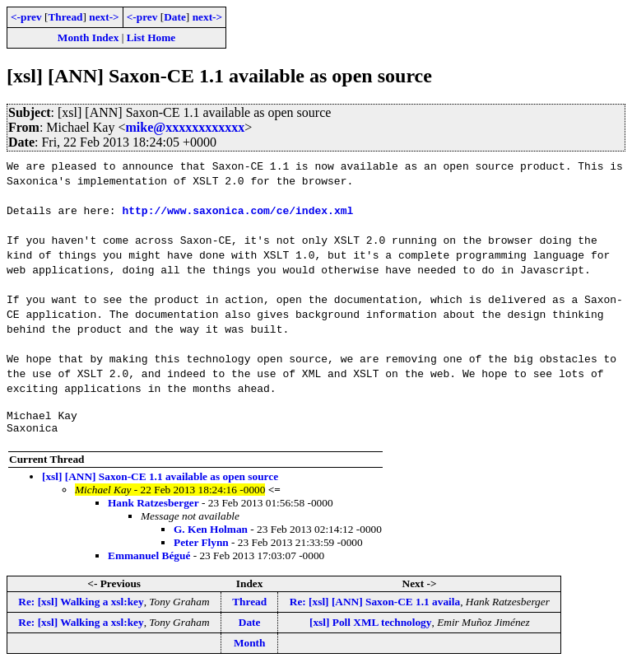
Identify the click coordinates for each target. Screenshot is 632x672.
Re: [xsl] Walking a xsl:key (81, 607)
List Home (151, 37)
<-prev (26, 17)
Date (175, 17)
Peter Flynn (201, 547)
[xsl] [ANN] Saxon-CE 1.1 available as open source (160, 481)
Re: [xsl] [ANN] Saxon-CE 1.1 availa (375, 607)
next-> (104, 17)
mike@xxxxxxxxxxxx (185, 127)
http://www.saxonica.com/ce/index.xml (237, 210)
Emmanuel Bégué (149, 560)
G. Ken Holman (211, 534)
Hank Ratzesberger (153, 508)
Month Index (88, 37)
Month (250, 648)
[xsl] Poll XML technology (370, 627)
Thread (65, 17)
